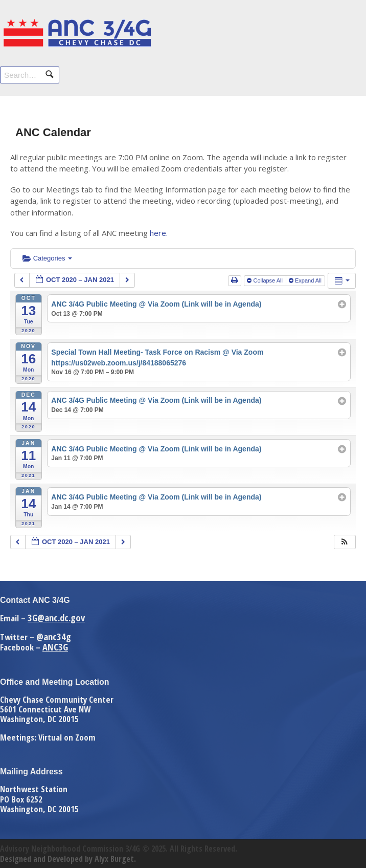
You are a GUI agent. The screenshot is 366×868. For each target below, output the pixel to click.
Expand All (306, 280)
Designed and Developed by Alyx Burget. (68, 859)
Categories (47, 258)
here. (159, 233)
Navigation (344, 29)
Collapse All (266, 280)
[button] (345, 542)
